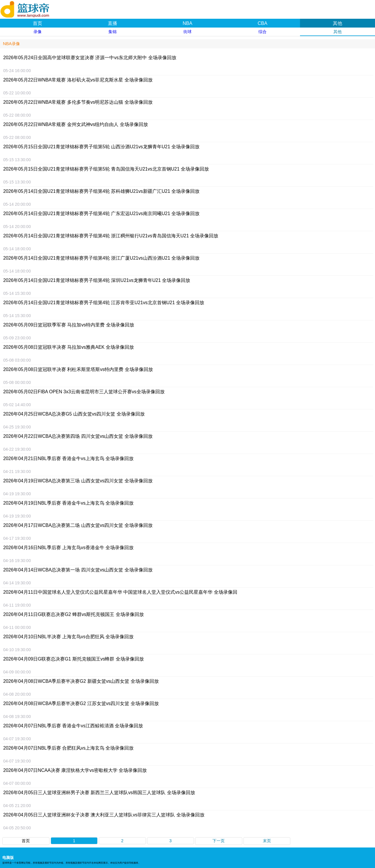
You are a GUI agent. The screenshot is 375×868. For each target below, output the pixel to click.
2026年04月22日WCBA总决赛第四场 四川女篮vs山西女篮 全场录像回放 (78, 436)
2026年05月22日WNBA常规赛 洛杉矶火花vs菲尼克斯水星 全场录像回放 (78, 80)
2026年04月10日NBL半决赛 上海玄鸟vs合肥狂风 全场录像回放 (68, 637)
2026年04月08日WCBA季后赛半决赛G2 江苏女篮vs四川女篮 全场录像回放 (81, 703)
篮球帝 (32, 7)
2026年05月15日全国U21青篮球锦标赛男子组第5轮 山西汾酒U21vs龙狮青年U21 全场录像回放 (101, 147)
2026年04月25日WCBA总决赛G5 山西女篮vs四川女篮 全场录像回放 (74, 414)
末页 (267, 841)
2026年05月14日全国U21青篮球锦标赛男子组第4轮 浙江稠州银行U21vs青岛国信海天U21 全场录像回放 (111, 236)
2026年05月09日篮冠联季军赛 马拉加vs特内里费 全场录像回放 (69, 325)
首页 (37, 23)
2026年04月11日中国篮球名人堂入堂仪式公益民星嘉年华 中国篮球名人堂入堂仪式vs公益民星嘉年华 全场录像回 (120, 592)
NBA (188, 23)
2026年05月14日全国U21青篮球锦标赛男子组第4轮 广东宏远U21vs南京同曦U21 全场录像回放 (101, 213)
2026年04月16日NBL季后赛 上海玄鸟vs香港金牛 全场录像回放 (68, 548)
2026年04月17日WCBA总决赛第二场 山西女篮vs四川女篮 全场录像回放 (78, 525)
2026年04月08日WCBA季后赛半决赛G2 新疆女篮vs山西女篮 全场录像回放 (81, 681)
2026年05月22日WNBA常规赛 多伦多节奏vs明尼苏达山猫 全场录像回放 (78, 102)
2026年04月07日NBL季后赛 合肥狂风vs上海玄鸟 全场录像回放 (68, 748)
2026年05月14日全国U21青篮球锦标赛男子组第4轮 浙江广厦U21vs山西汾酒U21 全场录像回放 (101, 258)
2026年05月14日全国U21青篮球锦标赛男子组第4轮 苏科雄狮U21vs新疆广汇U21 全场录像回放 (101, 191)
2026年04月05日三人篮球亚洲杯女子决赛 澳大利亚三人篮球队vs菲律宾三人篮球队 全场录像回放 (104, 815)
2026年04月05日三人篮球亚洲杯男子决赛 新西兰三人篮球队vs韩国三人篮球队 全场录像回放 (99, 793)
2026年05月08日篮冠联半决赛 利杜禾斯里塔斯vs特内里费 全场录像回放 (78, 369)
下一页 (219, 841)
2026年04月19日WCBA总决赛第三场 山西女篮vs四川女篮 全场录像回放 (78, 481)
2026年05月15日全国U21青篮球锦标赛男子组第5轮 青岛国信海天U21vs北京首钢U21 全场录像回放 (106, 169)
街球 (187, 32)
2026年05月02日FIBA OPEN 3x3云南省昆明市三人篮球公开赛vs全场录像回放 (84, 392)
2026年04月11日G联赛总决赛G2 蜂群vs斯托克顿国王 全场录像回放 (74, 614)
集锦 (112, 32)
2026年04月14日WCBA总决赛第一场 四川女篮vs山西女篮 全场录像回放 (78, 570)
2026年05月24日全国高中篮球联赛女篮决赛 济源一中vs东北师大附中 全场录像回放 (90, 58)
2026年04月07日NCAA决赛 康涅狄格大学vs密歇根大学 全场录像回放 (75, 770)
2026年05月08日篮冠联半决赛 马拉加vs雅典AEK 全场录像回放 (69, 347)
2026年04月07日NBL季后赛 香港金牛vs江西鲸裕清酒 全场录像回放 (73, 726)
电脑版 (8, 858)
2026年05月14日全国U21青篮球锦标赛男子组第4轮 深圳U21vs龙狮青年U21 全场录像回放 (97, 280)
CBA (263, 23)
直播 (112, 23)
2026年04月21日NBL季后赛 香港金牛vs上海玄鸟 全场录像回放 (68, 458)
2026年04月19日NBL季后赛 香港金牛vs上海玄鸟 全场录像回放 (68, 503)
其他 (337, 23)
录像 (37, 32)
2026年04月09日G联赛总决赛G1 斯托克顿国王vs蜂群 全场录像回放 (74, 659)
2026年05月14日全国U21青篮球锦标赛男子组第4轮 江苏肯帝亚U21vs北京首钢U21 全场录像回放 (104, 303)
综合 (262, 32)
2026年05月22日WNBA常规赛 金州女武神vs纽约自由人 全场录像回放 (76, 124)
